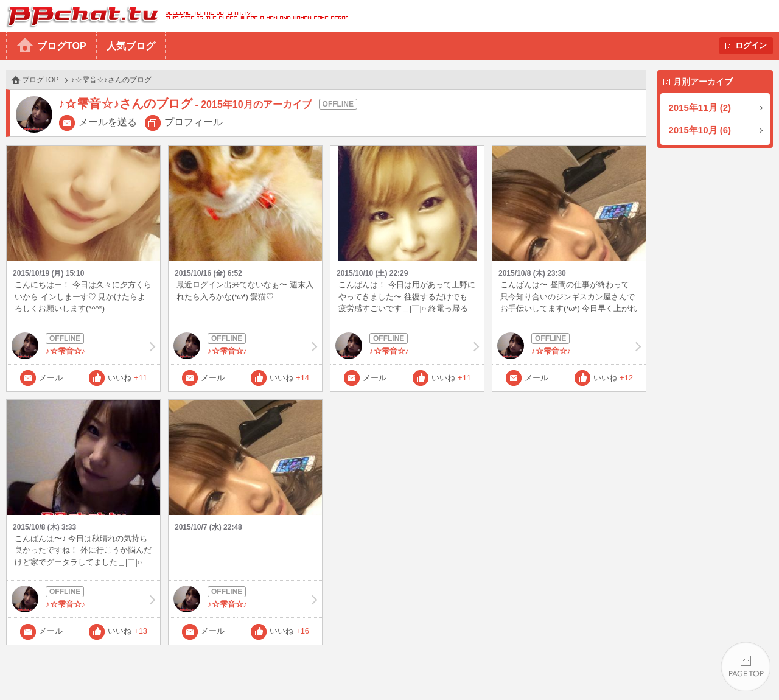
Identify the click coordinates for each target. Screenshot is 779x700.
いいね (128, 378)
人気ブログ (131, 46)
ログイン (751, 45)
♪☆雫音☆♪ (83, 346)
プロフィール (194, 122)
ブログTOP (62, 46)
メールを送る (108, 122)
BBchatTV (174, 16)
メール (51, 378)
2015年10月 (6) (700, 130)
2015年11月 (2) (700, 107)
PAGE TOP (746, 667)
